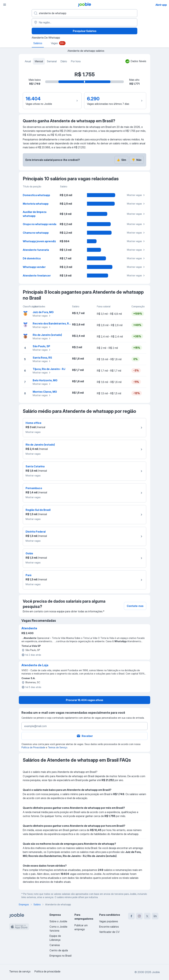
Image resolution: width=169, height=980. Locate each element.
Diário (64, 61)
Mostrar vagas (136, 195)
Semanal (52, 61)
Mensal (39, 61)
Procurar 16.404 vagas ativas (84, 700)
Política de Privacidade (33, 747)
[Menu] (5, 5)
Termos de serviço (20, 971)
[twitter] (147, 916)
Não (137, 160)
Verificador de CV (109, 932)
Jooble (156, 972)
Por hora (76, 61)
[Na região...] (84, 22)
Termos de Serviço (58, 747)
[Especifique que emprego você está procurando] (84, 13)
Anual (28, 61)
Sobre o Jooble (58, 921)
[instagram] (139, 916)
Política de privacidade (47, 971)
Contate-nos (135, 606)
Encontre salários (109, 927)
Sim (121, 160)
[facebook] (131, 916)
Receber (85, 736)
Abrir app (161, 5)
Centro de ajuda (59, 950)
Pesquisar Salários (85, 31)
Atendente (29, 628)
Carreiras (55, 945)
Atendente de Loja (35, 665)
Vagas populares (109, 921)
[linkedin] (155, 916)
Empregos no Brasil (60, 956)
